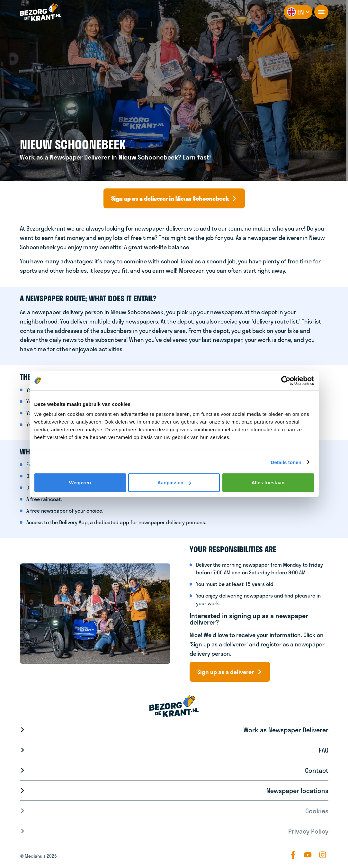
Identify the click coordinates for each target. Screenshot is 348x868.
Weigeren (80, 483)
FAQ (324, 750)
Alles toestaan (268, 483)
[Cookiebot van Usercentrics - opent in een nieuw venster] (286, 380)
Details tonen (286, 462)
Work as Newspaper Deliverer (286, 730)
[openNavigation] (321, 12)
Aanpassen (174, 483)
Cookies (317, 811)
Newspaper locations (297, 790)
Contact (317, 770)
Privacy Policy (308, 831)
